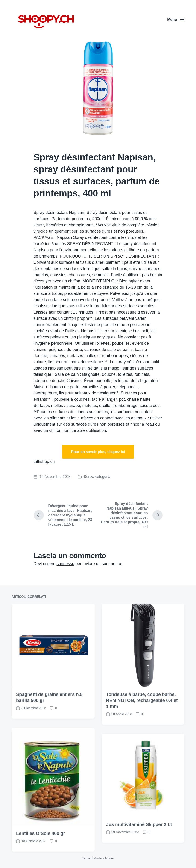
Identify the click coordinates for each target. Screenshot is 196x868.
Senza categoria (97, 477)
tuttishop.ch (44, 462)
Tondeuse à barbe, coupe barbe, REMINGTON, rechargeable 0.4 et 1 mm (142, 724)
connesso (66, 564)
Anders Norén (104, 858)
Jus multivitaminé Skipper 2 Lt (139, 849)
